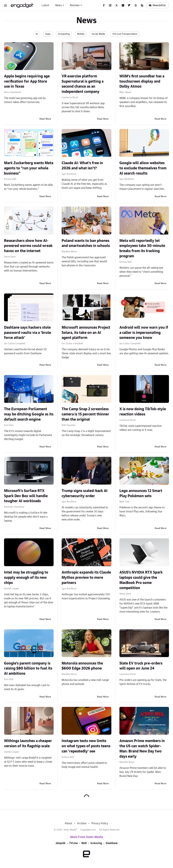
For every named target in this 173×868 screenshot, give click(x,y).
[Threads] (136, 5)
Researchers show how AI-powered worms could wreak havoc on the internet (28, 246)
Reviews (75, 5)
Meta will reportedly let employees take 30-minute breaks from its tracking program (142, 248)
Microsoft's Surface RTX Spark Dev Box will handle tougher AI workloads (26, 496)
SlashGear (112, 843)
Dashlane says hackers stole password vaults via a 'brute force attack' (28, 333)
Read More (45, 119)
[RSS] (142, 5)
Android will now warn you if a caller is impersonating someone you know (144, 333)
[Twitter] (117, 5)
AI (37, 34)
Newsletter (157, 5)
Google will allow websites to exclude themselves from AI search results (143, 168)
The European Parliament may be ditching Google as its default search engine (29, 414)
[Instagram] (110, 5)
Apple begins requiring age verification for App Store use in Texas (27, 81)
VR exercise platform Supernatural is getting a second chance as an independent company (83, 84)
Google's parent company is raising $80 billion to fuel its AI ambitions (28, 669)
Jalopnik (60, 843)
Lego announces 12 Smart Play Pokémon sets (141, 493)
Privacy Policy (100, 823)
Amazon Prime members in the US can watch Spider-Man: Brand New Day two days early (142, 749)
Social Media (98, 34)
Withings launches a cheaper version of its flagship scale (28, 743)
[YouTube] (123, 5)
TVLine (73, 843)
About (68, 823)
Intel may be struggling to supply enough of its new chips (26, 578)
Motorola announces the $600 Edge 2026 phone (82, 666)
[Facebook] (104, 5)
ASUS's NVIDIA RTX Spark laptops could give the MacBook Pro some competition (141, 580)
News (59, 5)
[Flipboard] (129, 5)
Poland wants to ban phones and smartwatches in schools (86, 243)
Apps (48, 34)
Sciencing (96, 843)
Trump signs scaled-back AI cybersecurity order (85, 493)
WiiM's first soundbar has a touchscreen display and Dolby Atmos (142, 81)
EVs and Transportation (125, 34)
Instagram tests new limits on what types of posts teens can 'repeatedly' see (86, 746)
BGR (84, 843)
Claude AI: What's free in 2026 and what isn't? (82, 166)
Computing (64, 34)
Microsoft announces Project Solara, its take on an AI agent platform (86, 333)
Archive (82, 823)
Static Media (70, 830)
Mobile (81, 34)
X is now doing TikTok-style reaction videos (143, 412)
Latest (45, 5)
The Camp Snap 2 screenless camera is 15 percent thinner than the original (85, 414)
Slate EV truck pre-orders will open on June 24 (141, 666)
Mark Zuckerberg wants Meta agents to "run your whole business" (29, 168)
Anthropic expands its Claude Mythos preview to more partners (86, 578)
